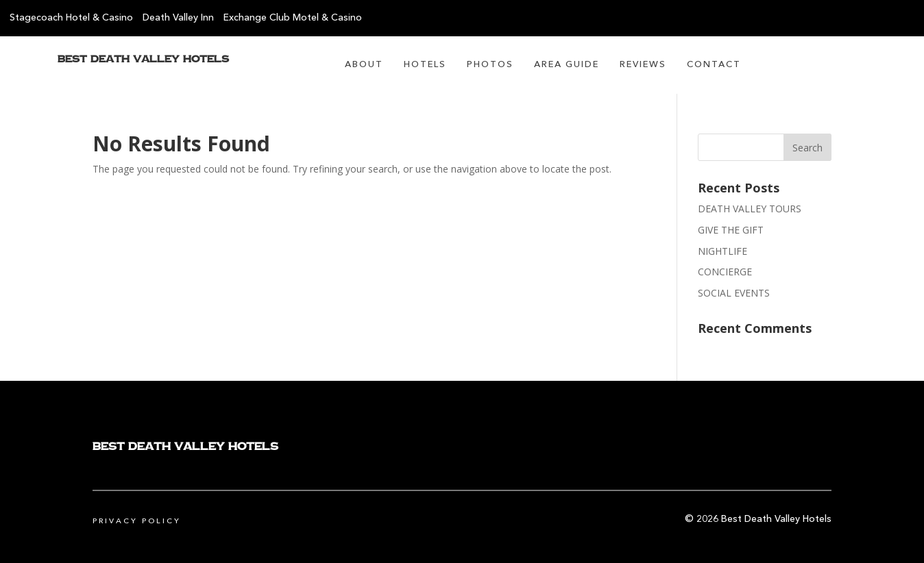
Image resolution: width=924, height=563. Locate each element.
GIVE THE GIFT (731, 230)
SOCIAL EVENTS (734, 293)
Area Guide (567, 65)
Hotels (425, 65)
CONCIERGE (725, 272)
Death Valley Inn (178, 18)
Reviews (643, 65)
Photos (490, 65)
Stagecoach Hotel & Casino (71, 18)
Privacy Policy (137, 522)
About (364, 65)
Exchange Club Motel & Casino (293, 18)
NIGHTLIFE (722, 251)
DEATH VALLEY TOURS (750, 209)
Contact (714, 65)
